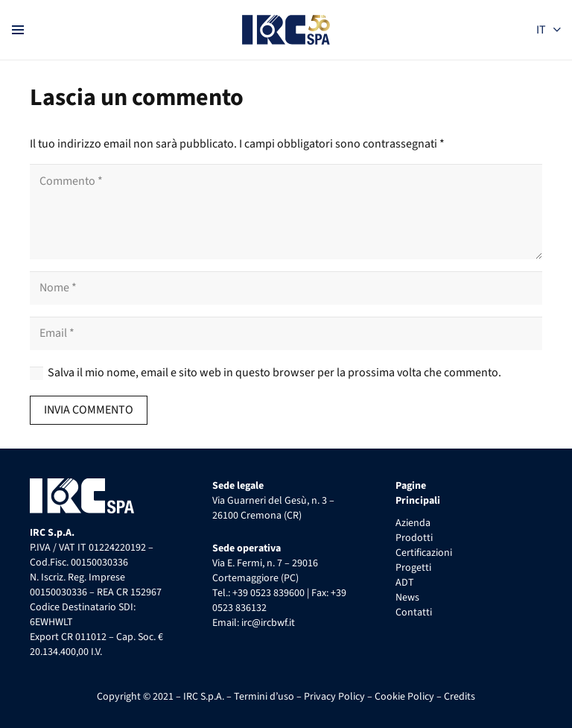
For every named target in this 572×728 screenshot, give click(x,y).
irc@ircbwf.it (268, 623)
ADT (405, 583)
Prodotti (414, 538)
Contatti (414, 613)
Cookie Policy (404, 697)
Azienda (413, 523)
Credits (460, 697)
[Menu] (18, 30)
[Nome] (286, 288)
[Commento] (286, 212)
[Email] (286, 333)
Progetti (413, 568)
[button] (548, 30)
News (407, 598)
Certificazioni (424, 553)
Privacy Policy (334, 697)
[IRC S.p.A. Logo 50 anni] (286, 30)
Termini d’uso (264, 697)
